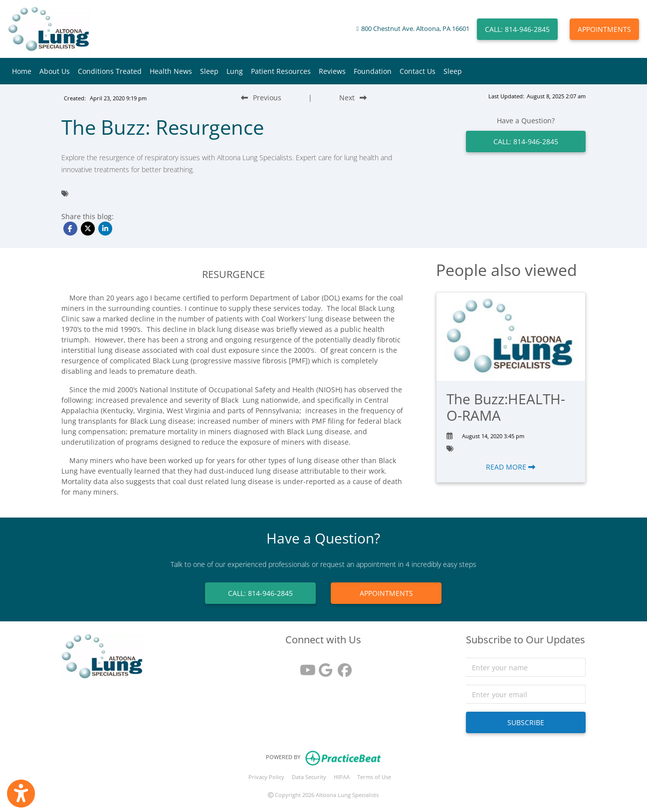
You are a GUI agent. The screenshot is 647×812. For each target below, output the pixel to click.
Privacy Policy (266, 777)
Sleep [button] (209, 71)
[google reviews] (323, 667)
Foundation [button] (373, 71)
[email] (526, 694)
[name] (526, 667)
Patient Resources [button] (281, 71)
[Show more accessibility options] (21, 794)
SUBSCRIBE (526, 722)
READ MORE (511, 467)
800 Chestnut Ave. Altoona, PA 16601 (415, 29)
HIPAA (342, 777)
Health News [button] (171, 71)
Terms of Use (374, 777)
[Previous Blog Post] (261, 98)
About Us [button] (55, 71)
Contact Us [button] (418, 71)
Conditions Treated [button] (110, 71)
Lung (235, 71)
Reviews (332, 71)
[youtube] (304, 667)
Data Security (309, 777)
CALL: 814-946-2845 (517, 29)
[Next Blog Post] (353, 98)
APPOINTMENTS (604, 29)
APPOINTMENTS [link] (386, 593)
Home (22, 71)
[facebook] (342, 667)
